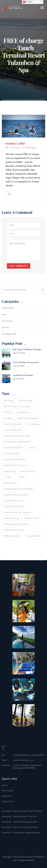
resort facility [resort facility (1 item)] (10, 483)
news (4, 314)
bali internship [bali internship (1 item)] (25, 401)
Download (7, 812)
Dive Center (8, 792)
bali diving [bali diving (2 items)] (9, 401)
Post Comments (19, 266)
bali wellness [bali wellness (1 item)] (23, 412)
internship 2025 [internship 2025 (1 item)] (11, 453)
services (16, 148)
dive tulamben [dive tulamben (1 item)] (34, 424)
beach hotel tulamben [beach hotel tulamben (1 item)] (28, 418)
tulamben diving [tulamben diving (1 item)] (11, 518)
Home (5, 786)
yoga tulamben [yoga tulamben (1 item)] (33, 536)
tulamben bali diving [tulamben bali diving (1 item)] (13, 501)
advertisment (8, 308)
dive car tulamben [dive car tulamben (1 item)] (13, 424)
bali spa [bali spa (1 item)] (8, 412)
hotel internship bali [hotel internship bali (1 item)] (13, 448)
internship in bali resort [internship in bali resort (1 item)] (15, 459)
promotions (7, 321)
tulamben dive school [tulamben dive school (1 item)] (14, 506)
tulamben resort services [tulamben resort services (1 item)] (16, 524)
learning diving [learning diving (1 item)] (28, 471)
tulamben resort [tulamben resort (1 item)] (32, 518)
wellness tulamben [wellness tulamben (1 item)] (12, 536)
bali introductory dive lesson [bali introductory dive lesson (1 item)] (17, 406)
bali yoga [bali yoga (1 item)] (8, 418)
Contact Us (7, 802)
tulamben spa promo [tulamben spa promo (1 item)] (14, 530)
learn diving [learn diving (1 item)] (10, 471)
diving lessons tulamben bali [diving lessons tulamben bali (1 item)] (17, 436)
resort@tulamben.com (23, 761)
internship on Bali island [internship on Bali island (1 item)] (15, 465)
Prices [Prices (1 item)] (8, 477)
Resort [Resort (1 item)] (22, 477)
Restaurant (7, 797)
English (28, 2)
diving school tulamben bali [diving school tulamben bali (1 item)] (17, 442)
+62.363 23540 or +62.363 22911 (29, 756)
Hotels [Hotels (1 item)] (32, 448)
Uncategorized (9, 334)
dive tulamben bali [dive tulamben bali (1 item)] (13, 430)
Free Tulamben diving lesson (26, 362)
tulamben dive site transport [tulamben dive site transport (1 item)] (17, 512)
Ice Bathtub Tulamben (23, 375)
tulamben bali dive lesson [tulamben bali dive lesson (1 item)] (16, 495)
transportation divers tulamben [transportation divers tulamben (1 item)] (18, 489)
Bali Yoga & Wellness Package (27, 349)
